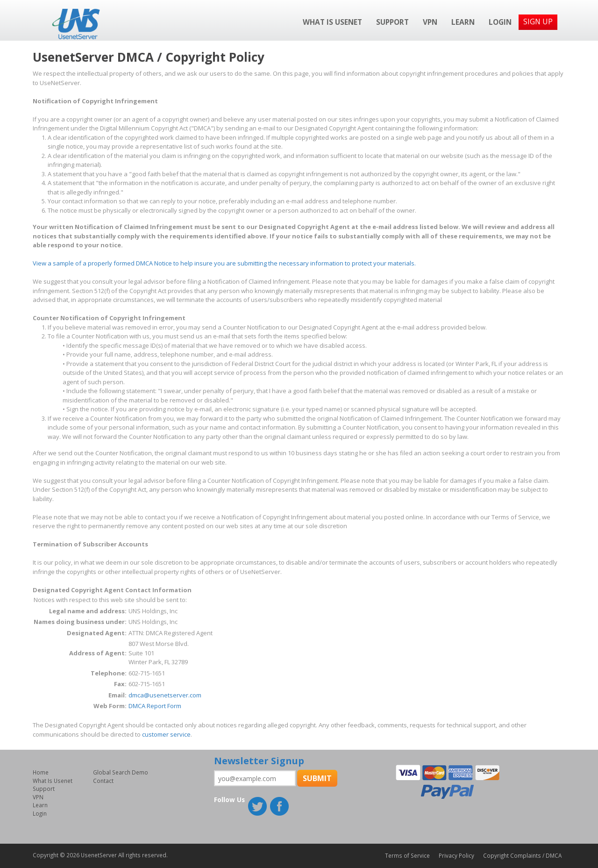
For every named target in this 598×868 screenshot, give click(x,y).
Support (392, 22)
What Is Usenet (332, 22)
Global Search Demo (121, 772)
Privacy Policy (456, 855)
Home (41, 772)
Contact (103, 781)
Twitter (258, 807)
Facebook (280, 807)
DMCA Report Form (155, 706)
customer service (166, 734)
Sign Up (538, 22)
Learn (463, 22)
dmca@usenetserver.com (165, 695)
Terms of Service (407, 855)
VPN (430, 22)
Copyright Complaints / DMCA (522, 855)
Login (500, 22)
